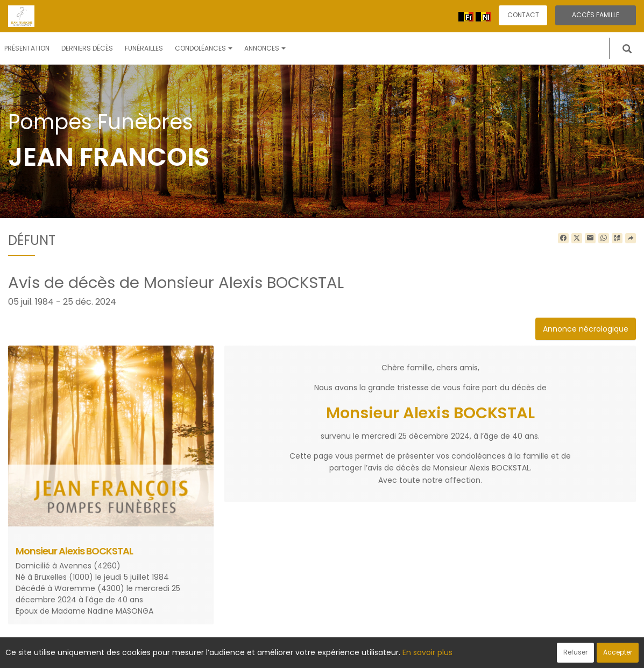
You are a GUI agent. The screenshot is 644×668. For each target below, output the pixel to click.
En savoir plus (427, 652)
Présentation (27, 48)
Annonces (265, 48)
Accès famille (596, 15)
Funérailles (144, 48)
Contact (523, 15)
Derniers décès (87, 48)
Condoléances (204, 48)
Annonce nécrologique (586, 329)
